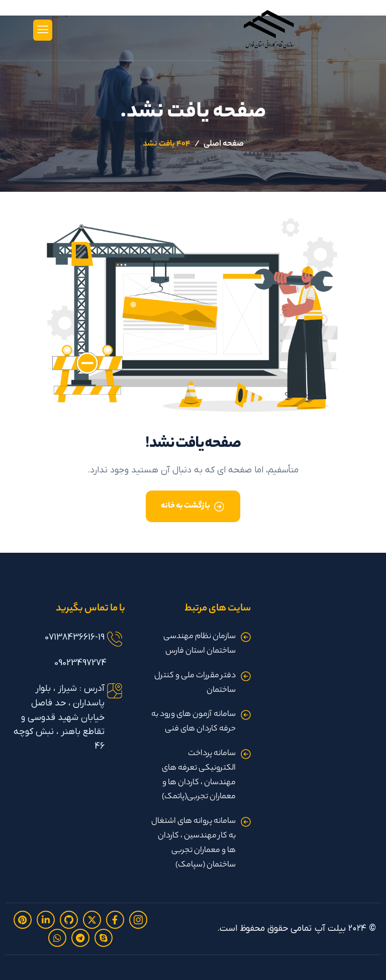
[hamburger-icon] (43, 30)
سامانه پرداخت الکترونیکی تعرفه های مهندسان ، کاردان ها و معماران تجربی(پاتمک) (199, 775)
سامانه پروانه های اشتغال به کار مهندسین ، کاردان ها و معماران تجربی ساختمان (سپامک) (194, 843)
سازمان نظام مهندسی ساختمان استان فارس (200, 644)
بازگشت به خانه (185, 506)
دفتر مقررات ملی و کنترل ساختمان (195, 683)
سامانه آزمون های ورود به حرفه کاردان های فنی (194, 722)
